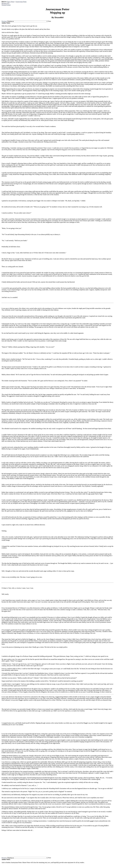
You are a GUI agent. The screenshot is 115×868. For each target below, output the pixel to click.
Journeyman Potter (21, 2)
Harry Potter (11, 2)
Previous (4, 21)
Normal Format (6, 5)
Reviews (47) (5, 3)
